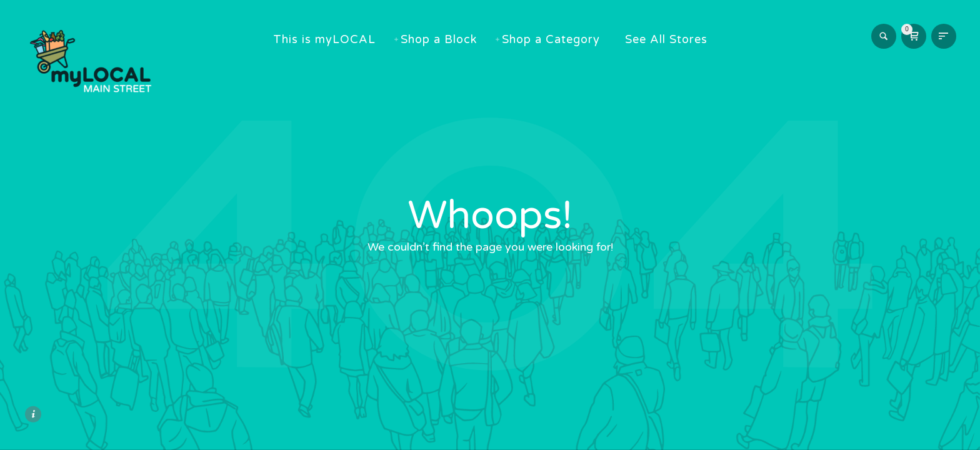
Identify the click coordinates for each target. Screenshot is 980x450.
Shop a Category (557, 39)
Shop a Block (445, 39)
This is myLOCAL (331, 39)
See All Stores (672, 39)
